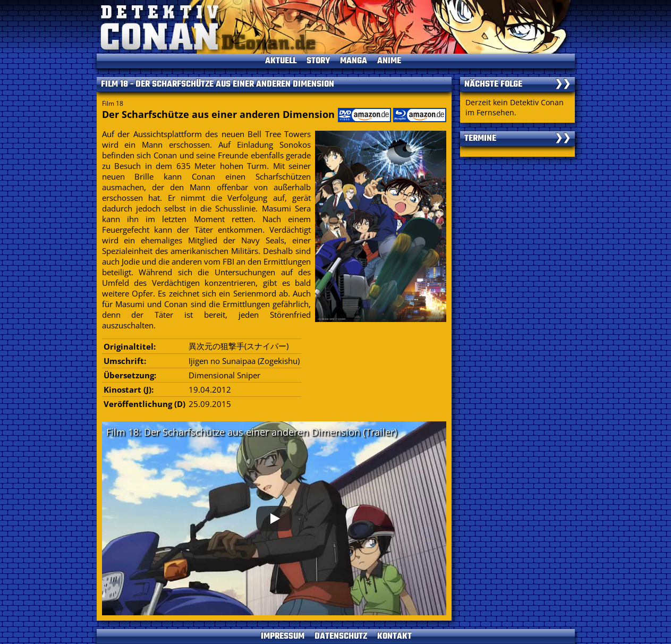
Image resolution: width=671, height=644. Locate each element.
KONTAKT (394, 637)
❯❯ (563, 84)
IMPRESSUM (283, 637)
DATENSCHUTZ (341, 637)
